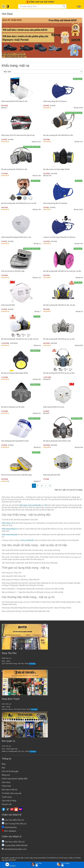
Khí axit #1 (78, 283)
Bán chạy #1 (78, 79)
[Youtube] (12, 809)
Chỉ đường (32, 664)
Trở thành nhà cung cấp (12, 793)
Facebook (11, 865)
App (3, 768)
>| (50, 486)
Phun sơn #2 (36, 181)
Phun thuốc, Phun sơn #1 (74, 113)
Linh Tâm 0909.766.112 (13, 820)
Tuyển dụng (7, 797)
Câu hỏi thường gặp (10, 771)
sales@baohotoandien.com (14, 849)
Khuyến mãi (7, 804)
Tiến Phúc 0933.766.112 (13, 842)
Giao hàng (6, 782)
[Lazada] (20, 809)
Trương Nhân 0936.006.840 (15, 845)
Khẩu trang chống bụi (10, 529)
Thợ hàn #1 (78, 249)
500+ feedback (9, 831)
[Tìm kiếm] (40, 6)
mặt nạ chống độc (27, 540)
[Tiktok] (8, 809)
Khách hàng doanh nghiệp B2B (15, 779)
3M (46, 505)
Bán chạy (78, 181)
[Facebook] (4, 809)
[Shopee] (16, 809)
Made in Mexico (77, 418)
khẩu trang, (24, 505)
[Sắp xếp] (42, 72)
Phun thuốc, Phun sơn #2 (32, 147)
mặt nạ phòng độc (35, 505)
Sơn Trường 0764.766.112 (14, 824)
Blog (4, 764)
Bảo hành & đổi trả (9, 790)
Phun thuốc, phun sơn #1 (32, 249)
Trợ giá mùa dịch (34, 418)
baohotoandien (9, 827)
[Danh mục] (4, 6)
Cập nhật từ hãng (9, 801)
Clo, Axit (37, 317)
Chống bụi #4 (35, 350)
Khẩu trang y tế (7, 523)
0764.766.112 (7, 704)
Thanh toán (6, 786)
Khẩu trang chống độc (10, 534)
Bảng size (6, 775)
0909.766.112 (7, 658)
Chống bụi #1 (35, 384)
